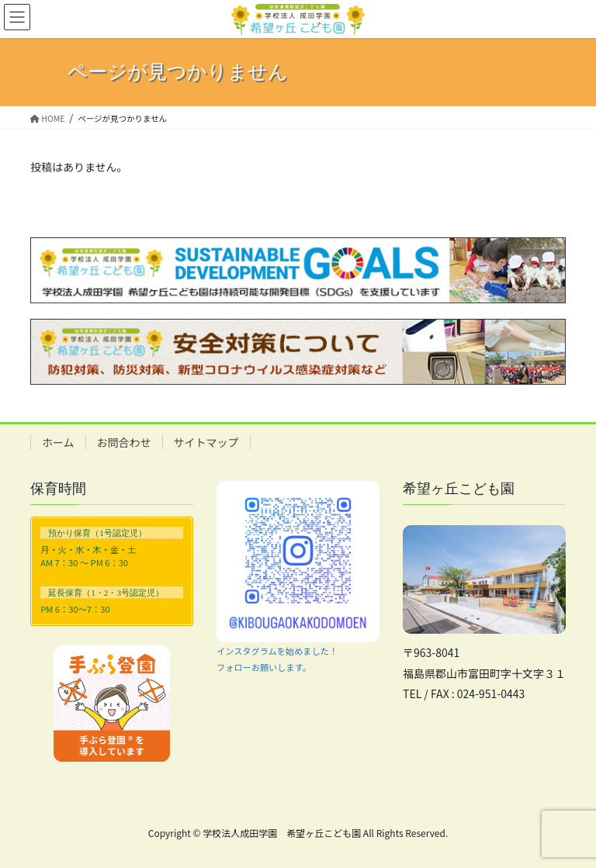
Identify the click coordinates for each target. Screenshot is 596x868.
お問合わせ (124, 442)
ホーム (58, 442)
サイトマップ (206, 442)
